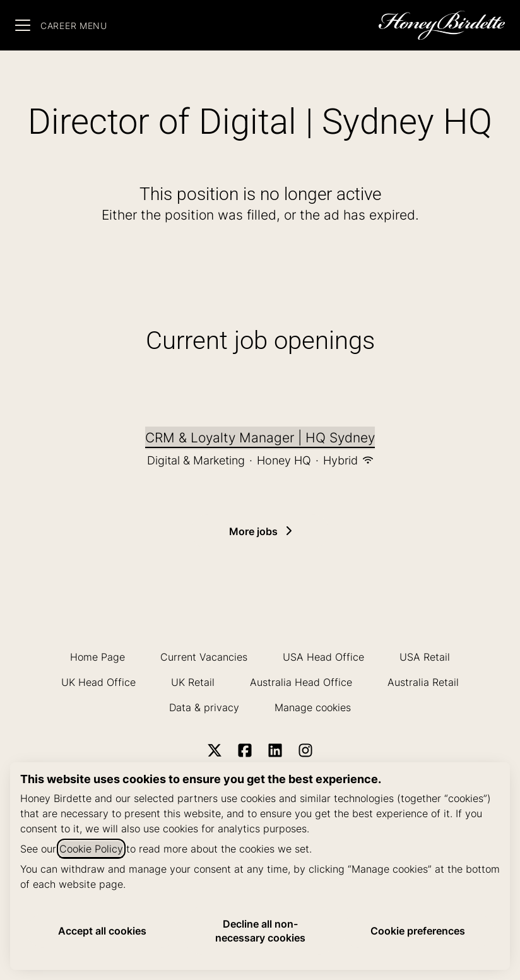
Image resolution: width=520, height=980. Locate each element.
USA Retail (425, 657)
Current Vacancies (204, 657)
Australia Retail (423, 682)
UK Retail (193, 682)
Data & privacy (204, 707)
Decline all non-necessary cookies (260, 931)
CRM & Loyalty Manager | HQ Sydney (260, 438)
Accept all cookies (102, 931)
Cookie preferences (418, 931)
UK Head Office (98, 682)
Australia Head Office (301, 682)
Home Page (98, 657)
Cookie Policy (91, 849)
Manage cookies (313, 707)
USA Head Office (323, 657)
